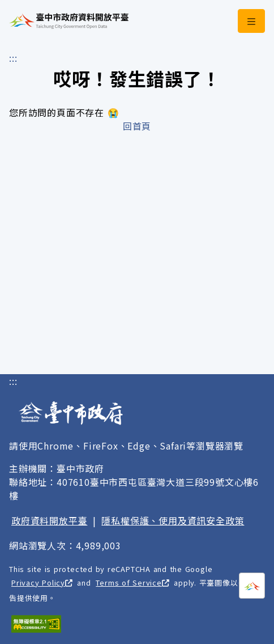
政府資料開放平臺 (49, 520)
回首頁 (137, 126)
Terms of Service (132, 582)
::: (13, 58)
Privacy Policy (42, 582)
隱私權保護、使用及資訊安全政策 (173, 520)
